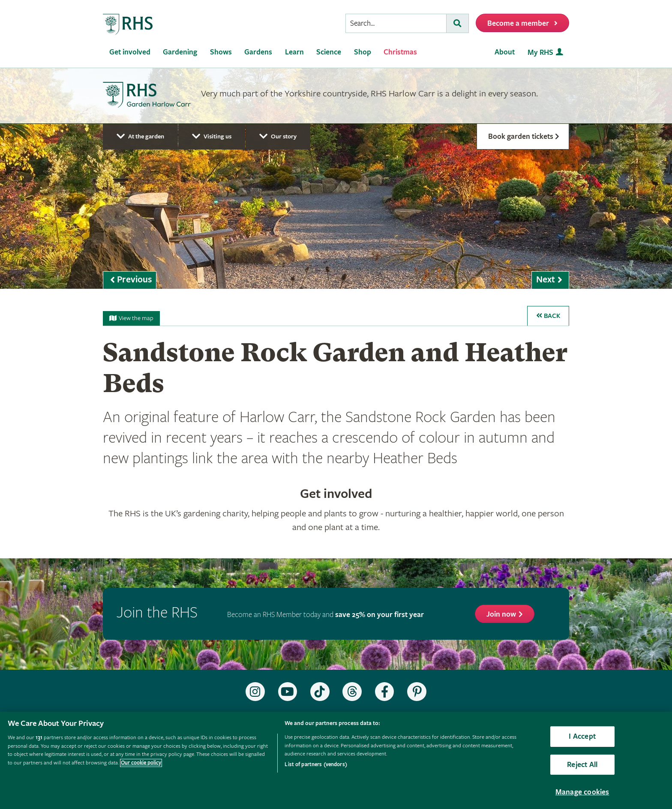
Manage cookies (582, 792)
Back (548, 316)
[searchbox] (396, 23)
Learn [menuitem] (294, 52)
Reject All (582, 765)
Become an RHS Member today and (325, 615)
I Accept (582, 736)
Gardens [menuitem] (258, 52)
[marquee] (336, 178)
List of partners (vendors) (316, 765)
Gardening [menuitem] (180, 52)
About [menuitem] (505, 52)
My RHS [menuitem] (540, 52)
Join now (501, 614)
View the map (131, 318)
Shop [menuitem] (363, 52)
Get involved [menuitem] (130, 52)
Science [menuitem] (329, 52)
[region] (336, 760)
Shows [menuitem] (221, 52)
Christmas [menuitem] (400, 52)
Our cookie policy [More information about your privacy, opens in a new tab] (141, 763)
